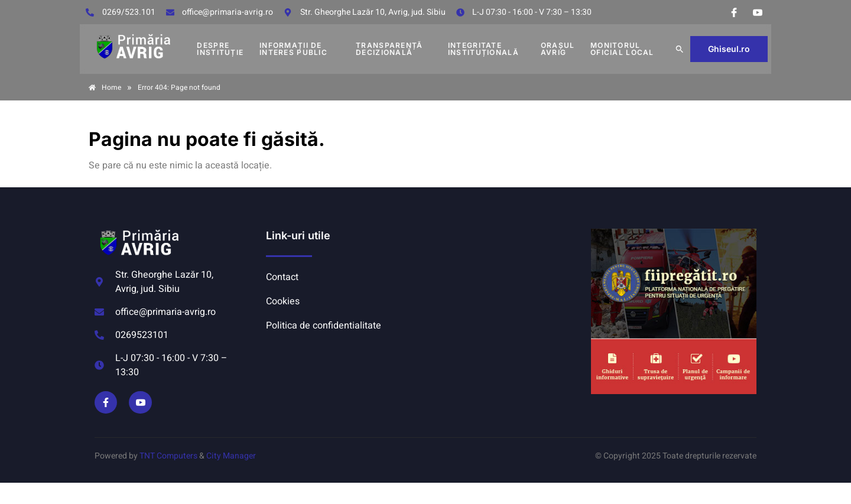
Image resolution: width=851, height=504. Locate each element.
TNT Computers (168, 456)
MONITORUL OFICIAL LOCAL (622, 49)
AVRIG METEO (506, 273)
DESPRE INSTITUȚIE (220, 49)
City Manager (231, 456)
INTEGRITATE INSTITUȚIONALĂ (483, 49)
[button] (680, 49)
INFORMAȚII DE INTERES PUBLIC (293, 49)
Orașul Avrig (558, 49)
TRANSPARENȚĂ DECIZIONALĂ (389, 49)
